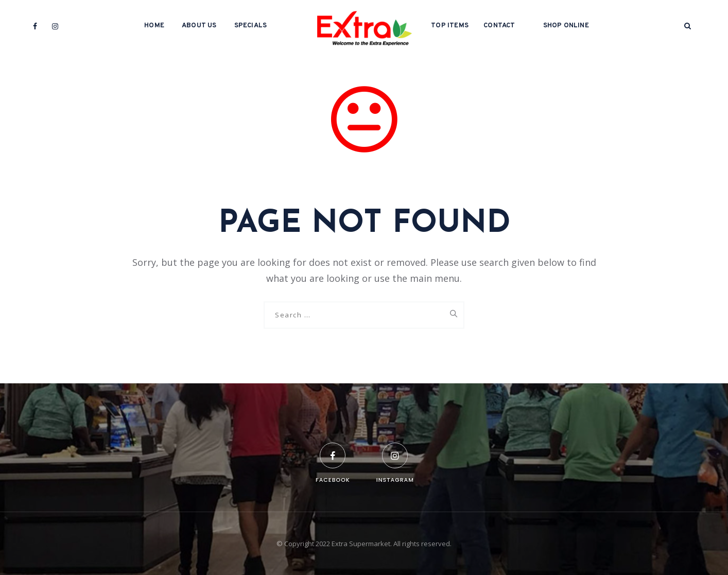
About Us (199, 26)
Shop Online (566, 26)
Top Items (450, 26)
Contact (499, 26)
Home (154, 26)
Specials (251, 26)
